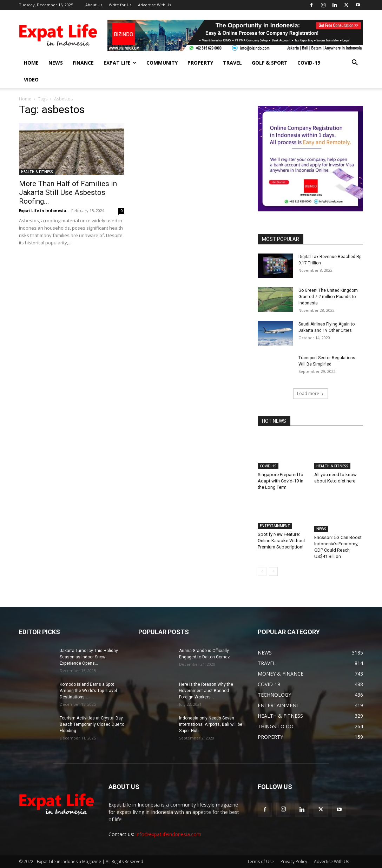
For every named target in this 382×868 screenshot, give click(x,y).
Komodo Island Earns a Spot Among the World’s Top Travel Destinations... (88, 691)
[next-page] (273, 571)
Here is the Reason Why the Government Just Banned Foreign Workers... (206, 691)
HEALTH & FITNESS (37, 172)
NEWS (56, 63)
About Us (94, 5)
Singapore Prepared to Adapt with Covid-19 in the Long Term (281, 481)
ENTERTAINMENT (275, 529)
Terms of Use (261, 862)
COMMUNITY (162, 63)
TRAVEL (232, 63)
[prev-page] (262, 571)
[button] (355, 63)
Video (31, 80)
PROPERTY (200, 63)
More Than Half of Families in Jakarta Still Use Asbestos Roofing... (68, 192)
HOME (31, 63)
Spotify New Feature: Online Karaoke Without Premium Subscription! (281, 544)
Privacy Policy (294, 862)
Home (25, 99)
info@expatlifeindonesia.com (168, 834)
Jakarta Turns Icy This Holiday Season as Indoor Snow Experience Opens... (89, 657)
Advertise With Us (154, 5)
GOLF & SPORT (270, 63)
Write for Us (120, 5)
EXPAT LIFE (120, 63)
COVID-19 (309, 63)
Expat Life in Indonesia (43, 211)
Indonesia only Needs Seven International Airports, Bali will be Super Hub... (211, 724)
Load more (311, 393)
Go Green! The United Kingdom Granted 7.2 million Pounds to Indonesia (328, 297)
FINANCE (83, 63)
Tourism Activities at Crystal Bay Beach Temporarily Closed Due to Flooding (92, 724)
